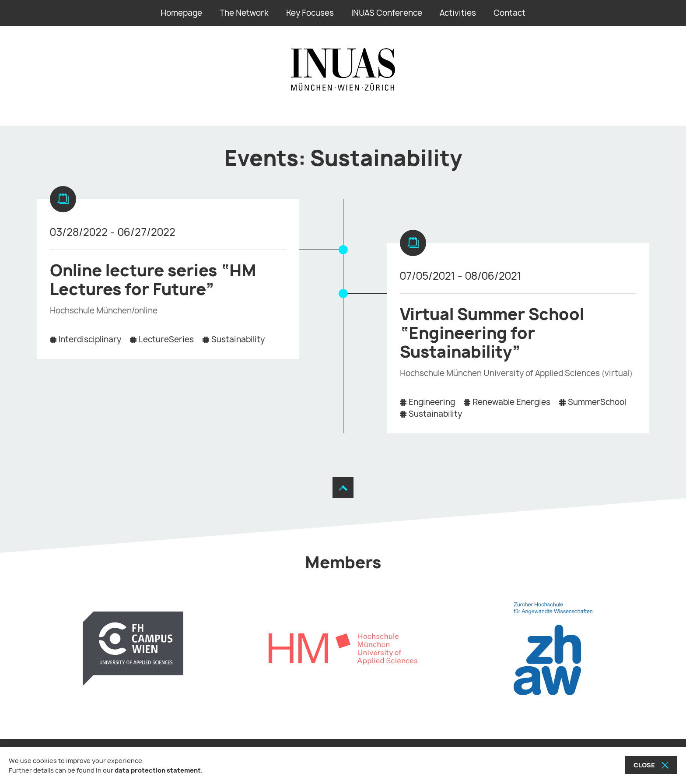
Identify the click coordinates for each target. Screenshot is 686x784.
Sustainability (238, 339)
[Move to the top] (343, 488)
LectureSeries (166, 339)
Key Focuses (310, 13)
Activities (458, 13)
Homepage (181, 13)
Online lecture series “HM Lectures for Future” (153, 280)
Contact (509, 13)
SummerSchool (597, 402)
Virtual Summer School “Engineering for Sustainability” (492, 333)
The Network (244, 13)
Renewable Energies (511, 402)
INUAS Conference (387, 13)
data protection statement (158, 770)
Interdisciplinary (90, 339)
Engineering (432, 402)
